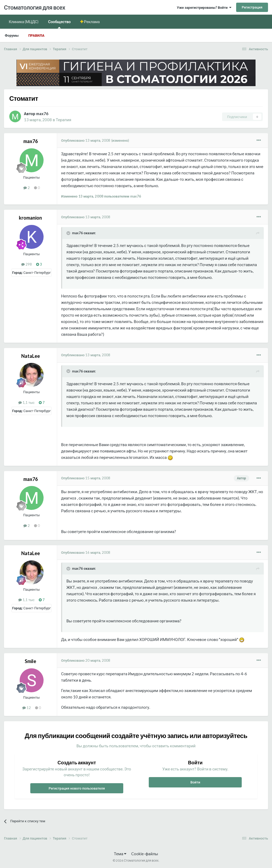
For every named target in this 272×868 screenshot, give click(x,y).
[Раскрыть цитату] (69, 233)
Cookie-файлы (145, 854)
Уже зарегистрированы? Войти (204, 7)
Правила (36, 35)
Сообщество (59, 24)
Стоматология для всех (35, 7)
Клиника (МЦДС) (24, 22)
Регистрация (252, 7)
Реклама (92, 22)
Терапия (63, 120)
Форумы (12, 35)
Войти (195, 782)
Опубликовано (86, 140)
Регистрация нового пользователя (77, 788)
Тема (120, 854)
